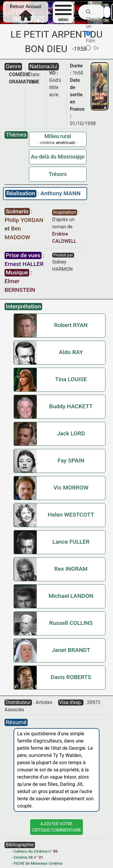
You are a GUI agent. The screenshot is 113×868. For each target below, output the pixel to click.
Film (91, 37)
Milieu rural (58, 136)
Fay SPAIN (71, 460)
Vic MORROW (71, 488)
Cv (92, 48)
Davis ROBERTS (71, 677)
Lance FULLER (71, 542)
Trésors (58, 174)
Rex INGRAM (71, 569)
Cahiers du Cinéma (30, 851)
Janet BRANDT (71, 650)
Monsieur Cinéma (47, 863)
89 (55, 851)
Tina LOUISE (71, 379)
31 (41, 857)
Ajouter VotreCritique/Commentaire (56, 827)
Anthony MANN (60, 193)
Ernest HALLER (24, 264)
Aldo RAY (71, 352)
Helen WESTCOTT (71, 515)
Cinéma (20, 857)
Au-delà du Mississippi (58, 157)
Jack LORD (71, 433)
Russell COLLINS (71, 623)
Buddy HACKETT (71, 406)
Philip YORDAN (24, 220)
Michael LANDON (71, 596)
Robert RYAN (71, 325)
